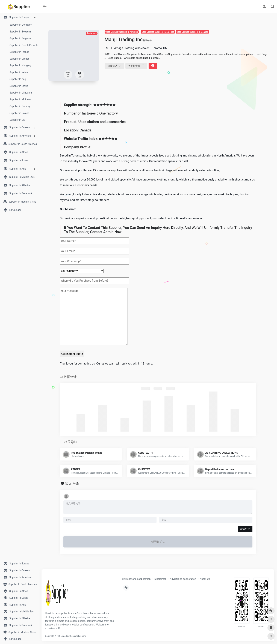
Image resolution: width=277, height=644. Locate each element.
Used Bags (262, 54)
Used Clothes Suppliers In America (122, 32)
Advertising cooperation (183, 579)
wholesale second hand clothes (141, 58)
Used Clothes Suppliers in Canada (192, 32)
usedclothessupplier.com (74, 636)
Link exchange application (136, 579)
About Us (205, 579)
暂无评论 (72, 483)
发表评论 (245, 529)
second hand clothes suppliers (236, 54)
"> (136, 66)
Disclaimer (160, 579)
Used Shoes (114, 58)
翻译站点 (147, 40)
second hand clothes (204, 54)
